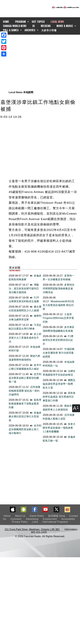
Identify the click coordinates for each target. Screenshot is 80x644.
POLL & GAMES (11, 30)
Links (35, 522)
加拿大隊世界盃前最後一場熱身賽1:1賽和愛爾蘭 (59, 428)
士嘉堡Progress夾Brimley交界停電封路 (58, 318)
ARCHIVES (30, 30)
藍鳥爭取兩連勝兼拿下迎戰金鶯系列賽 (25, 404)
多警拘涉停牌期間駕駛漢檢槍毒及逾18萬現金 (58, 289)
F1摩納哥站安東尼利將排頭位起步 (58, 340)
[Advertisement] (39, 58)
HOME (6, 22)
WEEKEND (46, 26)
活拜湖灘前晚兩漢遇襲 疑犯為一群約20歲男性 (24, 391)
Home (7, 516)
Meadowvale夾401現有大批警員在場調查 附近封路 (58, 305)
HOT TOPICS (38, 22)
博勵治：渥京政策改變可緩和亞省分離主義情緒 (24, 289)
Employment (50, 519)
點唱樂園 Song (57, 516)
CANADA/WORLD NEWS (15, 26)
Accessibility (68, 519)
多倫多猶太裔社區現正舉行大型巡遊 (25, 416)
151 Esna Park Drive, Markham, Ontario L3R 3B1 (32, 529)
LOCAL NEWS (57, 22)
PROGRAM (20, 22)
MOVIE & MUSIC (65, 26)
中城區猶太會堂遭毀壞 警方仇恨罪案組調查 (58, 353)
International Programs (55, 522)
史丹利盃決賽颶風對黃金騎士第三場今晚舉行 (25, 429)
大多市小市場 (49, 30)
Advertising (32, 519)
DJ (34, 26)
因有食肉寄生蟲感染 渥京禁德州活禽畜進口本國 (59, 397)
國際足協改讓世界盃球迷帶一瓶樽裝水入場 (59, 384)
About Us (20, 516)
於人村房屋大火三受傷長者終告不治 (25, 338)
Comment (16, 519)
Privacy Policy (20, 522)
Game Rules (37, 516)
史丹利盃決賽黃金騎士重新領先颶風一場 (25, 378)
